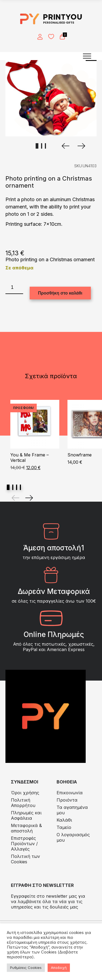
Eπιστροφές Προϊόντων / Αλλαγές (24, 844)
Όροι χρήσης (25, 793)
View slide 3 (17, 487)
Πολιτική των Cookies (25, 859)
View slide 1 (8, 487)
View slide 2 (13, 487)
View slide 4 (20, 487)
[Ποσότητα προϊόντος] (14, 288)
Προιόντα (67, 800)
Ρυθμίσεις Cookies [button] (26, 968)
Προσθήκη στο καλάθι (60, 293)
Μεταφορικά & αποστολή (26, 828)
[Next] (29, 498)
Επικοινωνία (70, 793)
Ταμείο (64, 827)
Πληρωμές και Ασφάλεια (26, 815)
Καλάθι (64, 820)
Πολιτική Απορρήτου (23, 803)
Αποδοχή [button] (59, 968)
